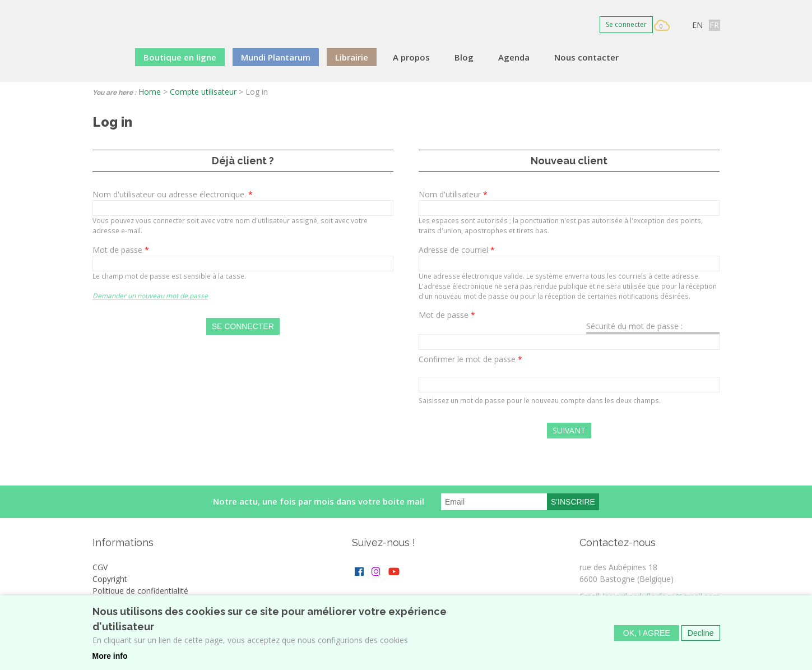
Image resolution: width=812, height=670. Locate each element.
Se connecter (626, 24)
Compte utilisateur (203, 92)
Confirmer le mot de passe (470, 359)
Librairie (352, 57)
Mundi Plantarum (276, 57)
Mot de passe (121, 250)
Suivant (569, 430)
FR (714, 25)
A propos (411, 57)
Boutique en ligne (180, 57)
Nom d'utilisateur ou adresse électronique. (173, 194)
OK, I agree (647, 639)
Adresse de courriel (457, 250)
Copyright (110, 579)
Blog (464, 57)
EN (697, 25)
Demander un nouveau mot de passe (150, 296)
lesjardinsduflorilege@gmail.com (662, 596)
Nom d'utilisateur (453, 194)
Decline (701, 639)
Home (150, 92)
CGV (100, 567)
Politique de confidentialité (140, 591)
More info (110, 662)
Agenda (514, 57)
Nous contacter (586, 57)
